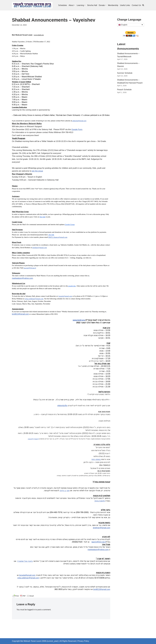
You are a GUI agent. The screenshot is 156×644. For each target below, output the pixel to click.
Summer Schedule (125, 73)
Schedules (63, 5)
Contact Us (136, 5)
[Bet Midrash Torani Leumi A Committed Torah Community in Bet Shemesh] (32, 5)
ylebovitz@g (62, 406)
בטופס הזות (96, 459)
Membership (113, 5)
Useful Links (125, 5)
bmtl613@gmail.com (20, 314)
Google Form (77, 129)
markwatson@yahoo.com (22, 278)
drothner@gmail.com (40, 248)
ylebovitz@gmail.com (79, 121)
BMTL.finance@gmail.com (58, 237)
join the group (37, 171)
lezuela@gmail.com (65, 296)
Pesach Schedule (124, 90)
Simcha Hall (92, 5)
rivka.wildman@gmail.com (34, 299)
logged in (31, 610)
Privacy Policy (83, 641)
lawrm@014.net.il (30, 268)
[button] (74, 5)
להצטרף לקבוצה (33, 439)
